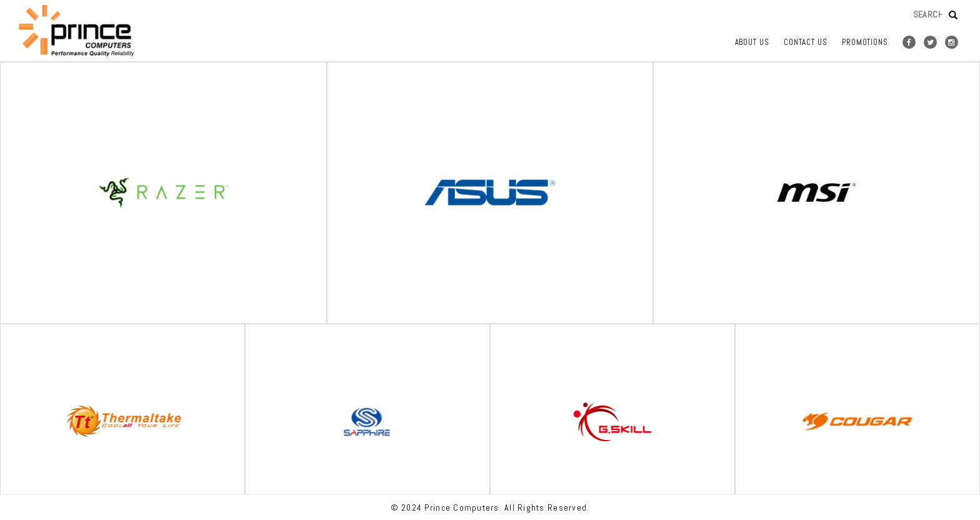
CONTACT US (806, 42)
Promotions (865, 42)
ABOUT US (752, 42)
